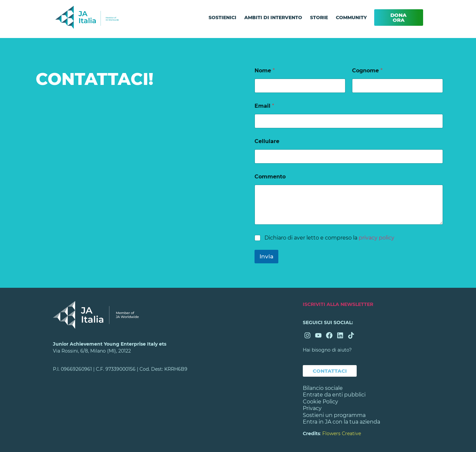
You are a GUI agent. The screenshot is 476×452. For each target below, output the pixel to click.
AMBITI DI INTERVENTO (273, 18)
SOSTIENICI (222, 18)
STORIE (319, 18)
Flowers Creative (342, 433)
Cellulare (267, 141)
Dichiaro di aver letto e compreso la (329, 238)
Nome (265, 71)
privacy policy (377, 238)
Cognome (367, 71)
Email (264, 106)
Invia (266, 256)
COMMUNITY (351, 18)
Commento (270, 177)
